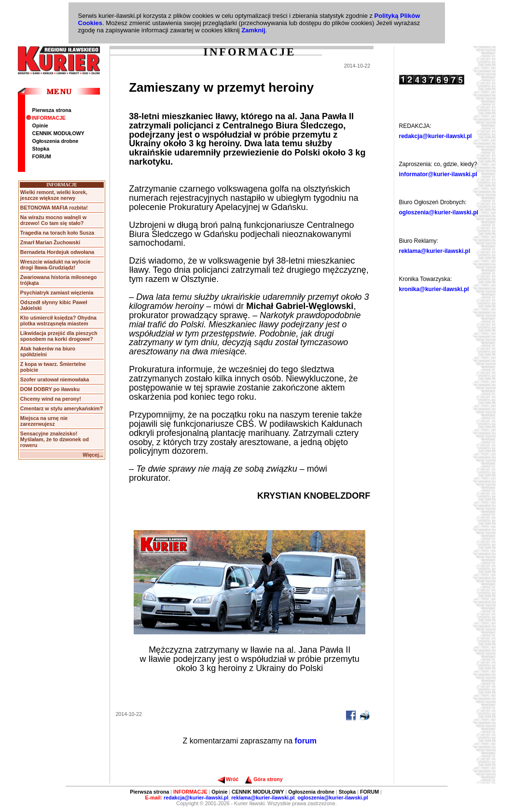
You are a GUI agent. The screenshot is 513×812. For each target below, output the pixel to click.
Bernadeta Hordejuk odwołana (57, 252)
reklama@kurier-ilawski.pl (435, 251)
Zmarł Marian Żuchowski (50, 242)
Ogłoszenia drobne (55, 141)
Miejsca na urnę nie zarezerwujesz (44, 421)
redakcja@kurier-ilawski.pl (436, 136)
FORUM (42, 156)
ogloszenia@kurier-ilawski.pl (439, 212)
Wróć (228, 779)
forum (306, 741)
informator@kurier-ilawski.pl (438, 174)
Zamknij (253, 30)
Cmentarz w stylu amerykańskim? (62, 408)
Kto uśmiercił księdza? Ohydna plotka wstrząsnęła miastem (58, 321)
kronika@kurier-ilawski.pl (434, 289)
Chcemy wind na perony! (51, 399)
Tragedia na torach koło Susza (57, 233)
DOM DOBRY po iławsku (50, 389)
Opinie (40, 126)
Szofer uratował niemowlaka (55, 379)
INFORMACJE (46, 118)
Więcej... (93, 455)
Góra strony (264, 779)
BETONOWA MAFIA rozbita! (54, 208)
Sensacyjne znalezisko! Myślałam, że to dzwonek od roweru (55, 439)
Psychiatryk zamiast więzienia (57, 293)
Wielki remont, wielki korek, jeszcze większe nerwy (54, 195)
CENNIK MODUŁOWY (58, 133)
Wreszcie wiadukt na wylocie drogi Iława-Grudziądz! (55, 265)
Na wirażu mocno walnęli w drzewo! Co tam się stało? (53, 220)
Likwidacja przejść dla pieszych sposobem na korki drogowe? (59, 336)
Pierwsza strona (52, 110)
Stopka (41, 149)
